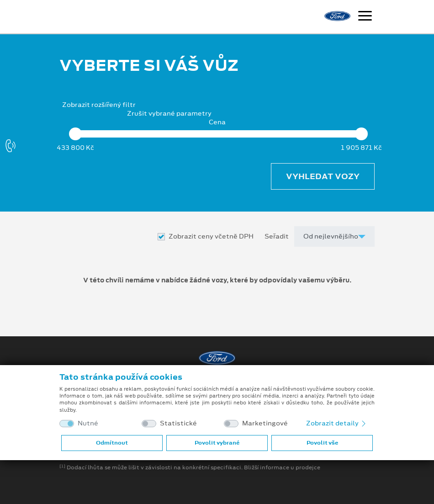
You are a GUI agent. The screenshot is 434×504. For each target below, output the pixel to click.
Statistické (178, 423)
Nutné (88, 423)
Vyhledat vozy (323, 176)
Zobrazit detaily (337, 423)
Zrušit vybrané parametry (169, 114)
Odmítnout (112, 443)
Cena (217, 122)
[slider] (75, 134)
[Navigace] (365, 17)
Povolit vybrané (217, 443)
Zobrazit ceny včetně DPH (211, 236)
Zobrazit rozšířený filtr (99, 105)
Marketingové (265, 423)
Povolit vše (322, 443)
